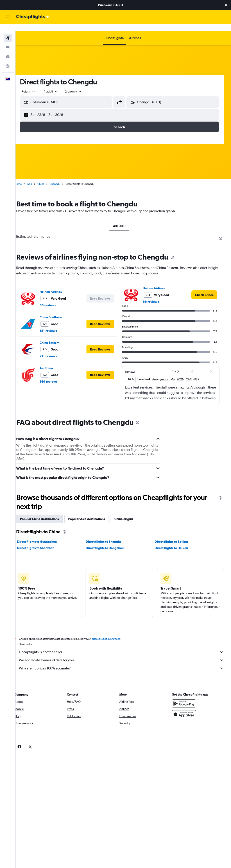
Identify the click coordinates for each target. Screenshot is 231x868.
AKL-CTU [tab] (123, 219)
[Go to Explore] (8, 59)
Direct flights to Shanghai (110, 534)
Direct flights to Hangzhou (110, 541)
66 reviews (56, 298)
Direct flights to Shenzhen (44, 541)
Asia (37, 177)
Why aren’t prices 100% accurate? (126, 661)
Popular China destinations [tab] (47, 512)
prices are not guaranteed (114, 632)
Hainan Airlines (59, 285)
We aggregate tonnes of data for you (126, 653)
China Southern (59, 310)
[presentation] (220, 231)
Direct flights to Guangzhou (45, 534)
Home (26, 177)
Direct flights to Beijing (174, 534)
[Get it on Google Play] (186, 696)
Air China (54, 361)
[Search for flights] (8, 31)
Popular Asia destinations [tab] (94, 512)
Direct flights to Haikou (174, 541)
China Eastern (57, 335)
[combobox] (81, 84)
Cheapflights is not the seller (126, 645)
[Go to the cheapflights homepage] (33, 17)
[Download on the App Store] (186, 707)
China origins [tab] (132, 512)
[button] (226, 5)
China (49, 177)
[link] (204, 288)
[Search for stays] (8, 40)
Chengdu (63, 177)
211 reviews (56, 349)
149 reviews (56, 374)
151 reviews (56, 323)
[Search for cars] (8, 50)
